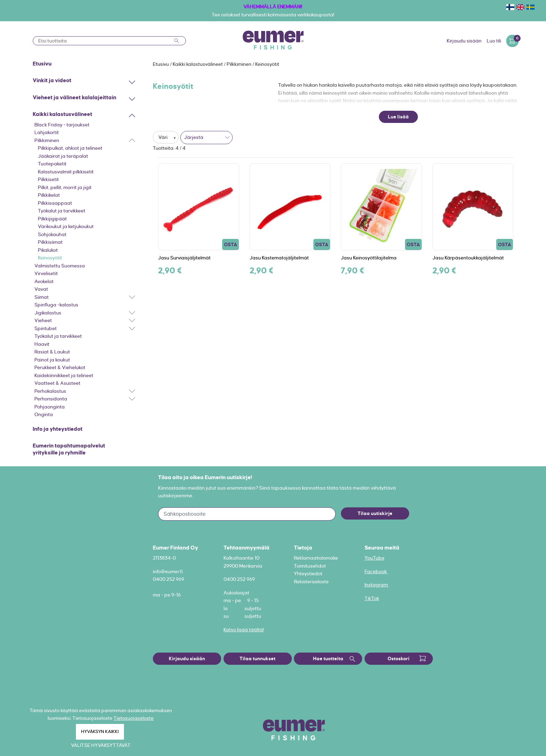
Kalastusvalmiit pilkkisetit (66, 172)
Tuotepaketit (52, 164)
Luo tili (494, 41)
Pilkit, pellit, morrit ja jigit (65, 187)
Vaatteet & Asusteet (57, 383)
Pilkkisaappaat (55, 203)
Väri (163, 137)
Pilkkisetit (48, 179)
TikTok (372, 598)
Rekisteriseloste (311, 582)
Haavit (42, 344)
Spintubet (46, 328)
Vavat (41, 289)
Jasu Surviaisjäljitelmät (184, 258)
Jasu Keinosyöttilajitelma (369, 258)
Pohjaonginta (50, 407)
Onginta (44, 414)
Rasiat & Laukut (52, 352)
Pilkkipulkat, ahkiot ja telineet (70, 148)
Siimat (42, 297)
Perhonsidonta (51, 399)
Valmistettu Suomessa (60, 266)
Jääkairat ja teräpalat (63, 156)
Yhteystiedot (308, 574)
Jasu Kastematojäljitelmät (279, 258)
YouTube (375, 558)
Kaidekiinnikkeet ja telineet (64, 375)
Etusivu (161, 64)
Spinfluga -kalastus (56, 305)
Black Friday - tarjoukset (62, 125)
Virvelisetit (46, 273)
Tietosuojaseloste (134, 718)
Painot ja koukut (52, 360)
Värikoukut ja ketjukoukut (66, 226)
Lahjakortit (47, 132)
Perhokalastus (50, 391)
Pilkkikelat (49, 195)
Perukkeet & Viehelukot (60, 367)
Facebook (376, 571)
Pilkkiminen (47, 140)
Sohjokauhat (52, 234)
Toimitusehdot (310, 566)
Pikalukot (48, 250)
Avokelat (44, 281)
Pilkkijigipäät (52, 219)
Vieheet (43, 320)
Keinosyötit (50, 258)
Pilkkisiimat (50, 242)
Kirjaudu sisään (464, 41)
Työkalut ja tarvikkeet (62, 211)
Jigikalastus (48, 313)
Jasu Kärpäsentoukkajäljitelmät (468, 258)
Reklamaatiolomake (316, 558)
